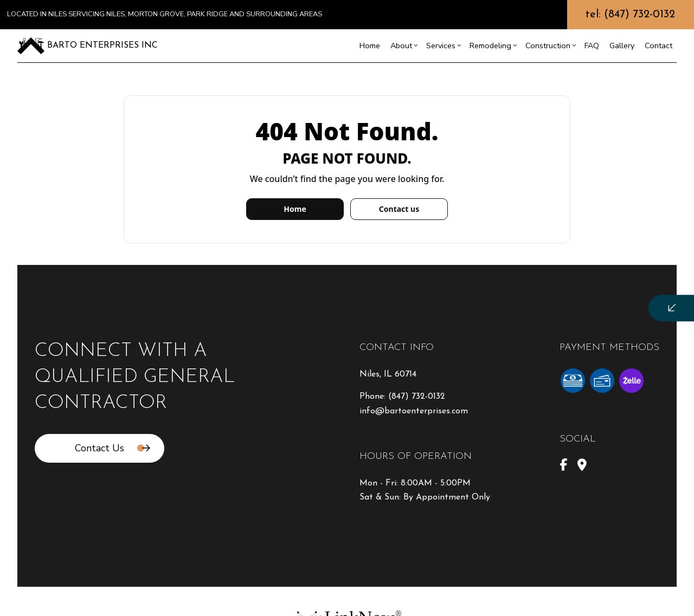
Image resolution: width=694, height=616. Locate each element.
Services (441, 46)
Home (370, 46)
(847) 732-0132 (417, 397)
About (401, 46)
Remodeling (490, 46)
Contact (658, 46)
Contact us (399, 209)
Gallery (622, 46)
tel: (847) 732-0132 (630, 15)
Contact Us (99, 448)
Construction (548, 46)
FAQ (592, 46)
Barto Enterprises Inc (102, 46)
